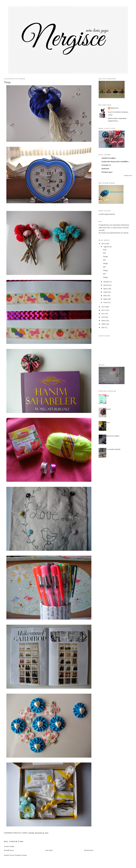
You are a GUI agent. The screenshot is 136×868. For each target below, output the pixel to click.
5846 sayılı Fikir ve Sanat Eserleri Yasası (113, 228)
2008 (103, 324)
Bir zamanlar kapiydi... (114, 449)
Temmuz (107, 282)
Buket (108, 422)
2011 (103, 314)
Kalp (105, 250)
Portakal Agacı (107, 172)
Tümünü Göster (128, 175)
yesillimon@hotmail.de (107, 214)
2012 (103, 310)
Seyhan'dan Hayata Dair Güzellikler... (115, 161)
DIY (104, 253)
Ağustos (107, 247)
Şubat (106, 299)
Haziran (106, 285)
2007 (103, 327)
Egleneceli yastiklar (112, 436)
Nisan (106, 292)
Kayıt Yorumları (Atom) (18, 855)
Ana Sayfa (49, 850)
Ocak (106, 302)
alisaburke (105, 169)
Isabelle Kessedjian (109, 158)
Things (105, 256)
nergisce (115, 108)
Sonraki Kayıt (9, 850)
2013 (103, 307)
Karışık (108, 409)
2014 (103, 244)
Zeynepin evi (106, 165)
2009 (103, 321)
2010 (103, 317)
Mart (105, 295)
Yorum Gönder (9, 846)
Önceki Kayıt (89, 850)
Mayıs (106, 289)
